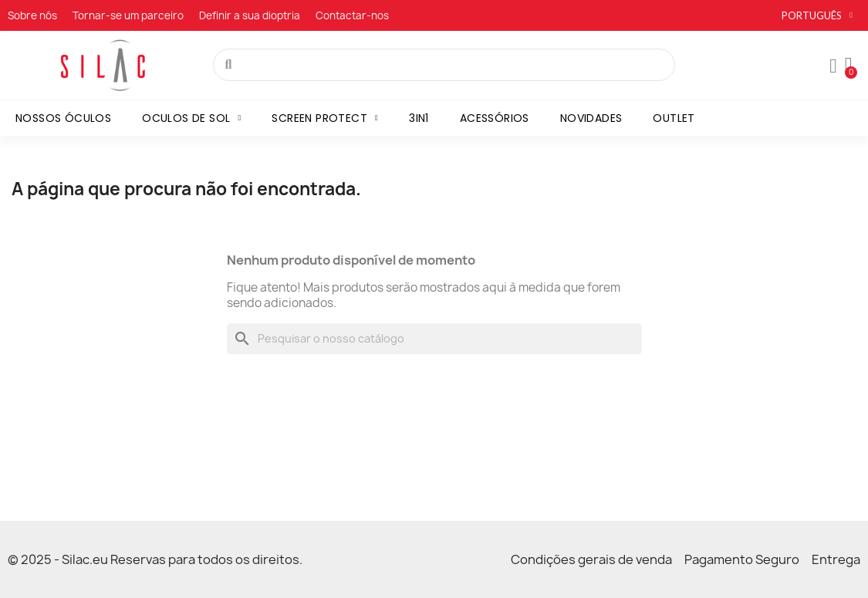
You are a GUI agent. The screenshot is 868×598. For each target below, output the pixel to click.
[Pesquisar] (434, 339)
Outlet (674, 118)
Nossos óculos (63, 118)
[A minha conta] (833, 66)
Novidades (591, 118)
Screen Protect (325, 118)
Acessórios (495, 118)
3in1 (419, 118)
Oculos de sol (191, 118)
